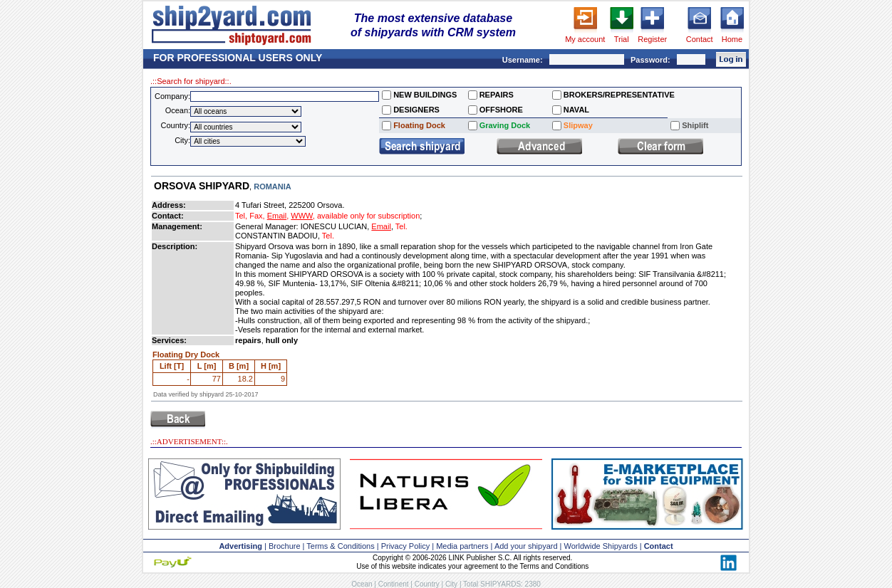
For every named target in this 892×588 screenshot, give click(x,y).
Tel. (401, 226)
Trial (622, 39)
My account (585, 39)
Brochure (285, 546)
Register (652, 39)
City (451, 584)
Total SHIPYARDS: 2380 (502, 584)
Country (427, 584)
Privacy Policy (405, 546)
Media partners (462, 546)
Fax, (257, 216)
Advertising (240, 546)
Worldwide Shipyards (601, 546)
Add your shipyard (526, 546)
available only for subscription (368, 216)
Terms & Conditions (340, 546)
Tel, (241, 216)
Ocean (362, 584)
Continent (394, 584)
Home (732, 39)
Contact (700, 39)
